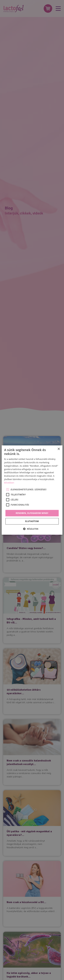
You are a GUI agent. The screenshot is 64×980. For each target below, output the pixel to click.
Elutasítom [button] (32, 521)
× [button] (59, 449)
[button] (32, 529)
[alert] (32, 490)
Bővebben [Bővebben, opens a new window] (9, 483)
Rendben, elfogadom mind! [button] (32, 513)
